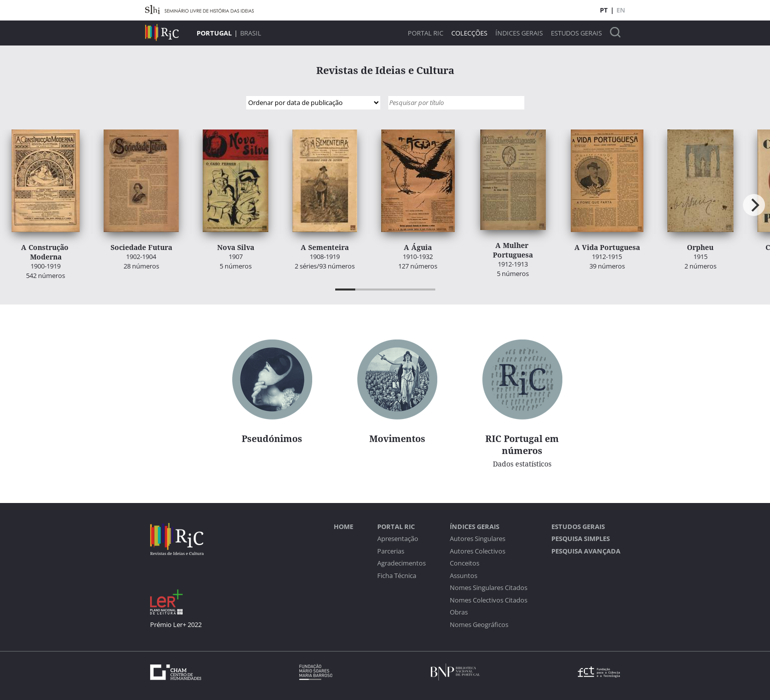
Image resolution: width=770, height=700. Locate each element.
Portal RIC (426, 33)
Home (343, 527)
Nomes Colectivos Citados (489, 600)
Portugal (214, 33)
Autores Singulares (478, 539)
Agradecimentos (402, 563)
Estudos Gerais (576, 33)
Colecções (469, 33)
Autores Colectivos (478, 551)
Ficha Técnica (397, 576)
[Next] (754, 205)
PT (604, 10)
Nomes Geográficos (479, 625)
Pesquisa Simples (581, 539)
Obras (459, 612)
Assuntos (464, 576)
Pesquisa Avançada (586, 551)
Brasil (251, 33)
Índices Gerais (519, 33)
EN (621, 10)
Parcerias (391, 551)
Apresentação (398, 539)
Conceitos (465, 563)
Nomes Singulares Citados (489, 588)
